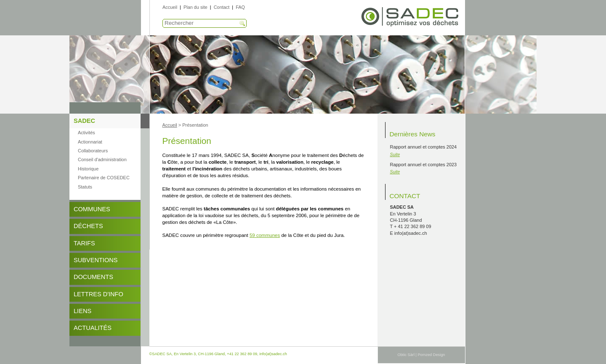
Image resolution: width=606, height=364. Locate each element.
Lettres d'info (98, 294)
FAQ (240, 7)
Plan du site (195, 7)
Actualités (93, 328)
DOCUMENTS (93, 277)
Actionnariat (90, 142)
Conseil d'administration (102, 159)
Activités (86, 133)
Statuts (85, 187)
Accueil (170, 7)
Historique (88, 169)
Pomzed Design (431, 355)
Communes (92, 209)
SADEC (84, 121)
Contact (222, 7)
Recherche (242, 24)
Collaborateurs (93, 151)
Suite (395, 155)
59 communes (265, 235)
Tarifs (84, 243)
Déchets (88, 226)
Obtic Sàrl (406, 355)
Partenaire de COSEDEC (104, 178)
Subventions (96, 260)
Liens (82, 311)
